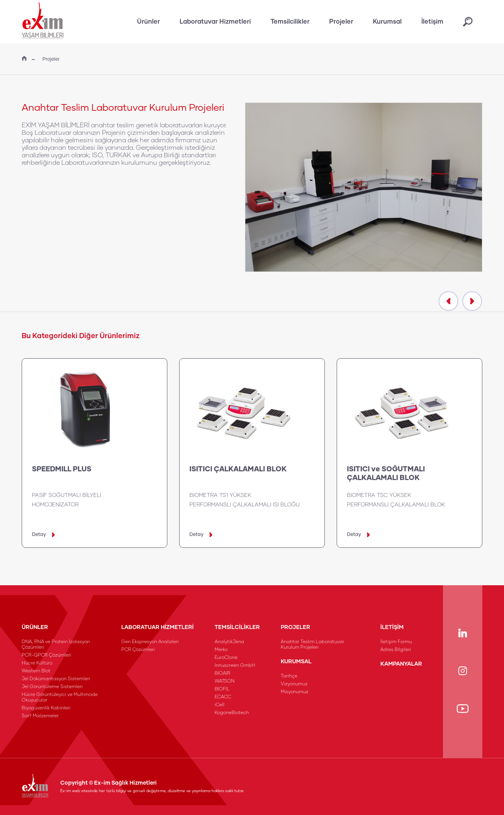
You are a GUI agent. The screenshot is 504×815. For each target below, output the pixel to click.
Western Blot (36, 671)
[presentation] (448, 301)
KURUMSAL (296, 662)
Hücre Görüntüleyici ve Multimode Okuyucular (60, 698)
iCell (220, 705)
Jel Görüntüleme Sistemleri (52, 687)
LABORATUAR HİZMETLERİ (157, 627)
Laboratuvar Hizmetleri (215, 22)
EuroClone (226, 658)
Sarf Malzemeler (40, 716)
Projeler (341, 22)
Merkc (221, 650)
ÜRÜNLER (35, 627)
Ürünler (148, 22)
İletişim (432, 22)
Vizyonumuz (294, 684)
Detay (43, 535)
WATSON (225, 681)
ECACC (223, 697)
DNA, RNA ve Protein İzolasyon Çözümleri (56, 645)
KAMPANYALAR (401, 664)
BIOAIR (222, 674)
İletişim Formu (396, 642)
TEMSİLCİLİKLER (237, 627)
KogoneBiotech (232, 713)
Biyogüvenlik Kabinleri (46, 708)
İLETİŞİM (392, 627)
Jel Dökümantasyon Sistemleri (56, 679)
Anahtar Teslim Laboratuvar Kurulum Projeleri (312, 645)
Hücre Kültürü (37, 663)
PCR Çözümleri (138, 650)
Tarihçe (289, 676)
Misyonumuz (295, 692)
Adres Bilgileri (396, 650)
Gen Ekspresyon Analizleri (150, 642)
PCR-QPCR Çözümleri (46, 655)
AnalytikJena (229, 642)
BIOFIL (222, 689)
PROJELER (296, 627)
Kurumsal (387, 22)
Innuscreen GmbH (235, 666)
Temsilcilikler (290, 22)
